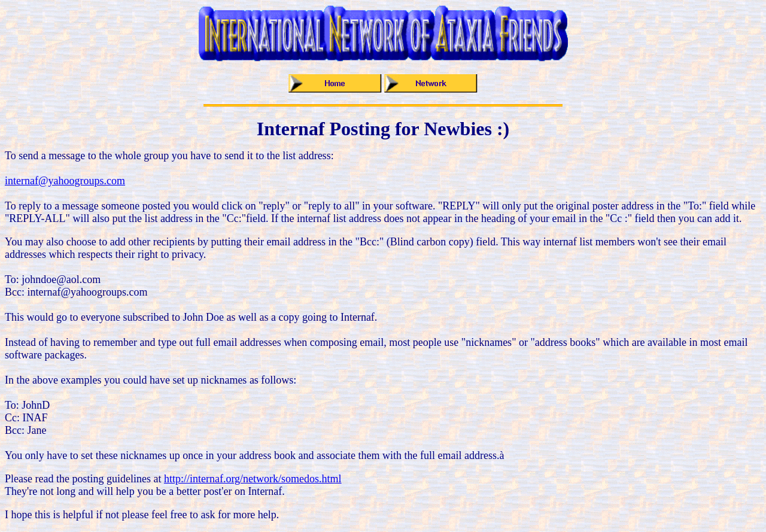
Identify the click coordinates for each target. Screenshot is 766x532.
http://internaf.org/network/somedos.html (253, 479)
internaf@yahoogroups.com (65, 181)
